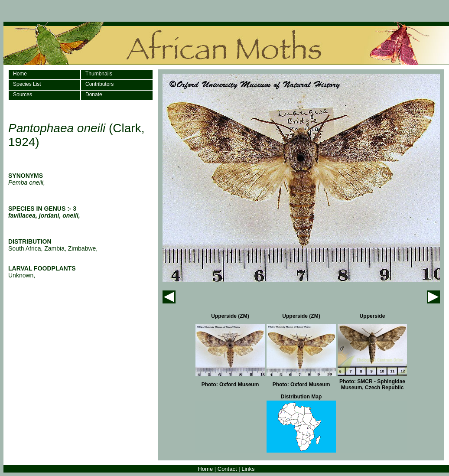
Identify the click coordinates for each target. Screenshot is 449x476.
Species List (27, 84)
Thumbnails (99, 74)
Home (20, 74)
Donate (94, 95)
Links (248, 469)
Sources (23, 95)
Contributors (99, 84)
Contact (227, 469)
